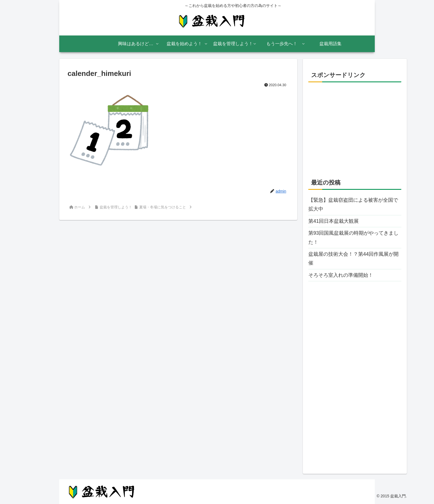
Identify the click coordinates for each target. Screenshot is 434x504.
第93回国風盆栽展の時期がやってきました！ (353, 237)
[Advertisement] (355, 126)
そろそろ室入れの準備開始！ (341, 275)
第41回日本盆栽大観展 (334, 221)
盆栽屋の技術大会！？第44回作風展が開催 (353, 259)
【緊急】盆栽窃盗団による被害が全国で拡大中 (353, 204)
